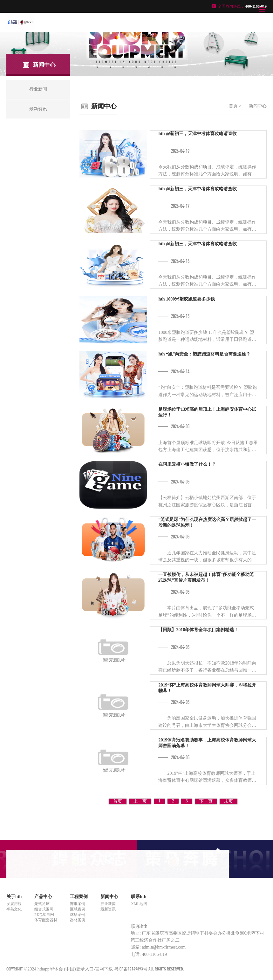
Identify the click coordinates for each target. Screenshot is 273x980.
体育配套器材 (46, 920)
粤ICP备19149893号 (131, 969)
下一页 (206, 801)
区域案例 (78, 909)
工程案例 (79, 897)
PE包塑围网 (44, 915)
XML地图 (139, 904)
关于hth (14, 897)
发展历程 (14, 904)
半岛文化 (14, 909)
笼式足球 (42, 904)
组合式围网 (44, 909)
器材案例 (78, 920)
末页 (229, 801)
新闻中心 (258, 106)
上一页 (140, 801)
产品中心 (43, 897)
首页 (233, 106)
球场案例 (78, 915)
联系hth (139, 897)
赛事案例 (78, 904)
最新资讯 (108, 909)
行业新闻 (108, 904)
